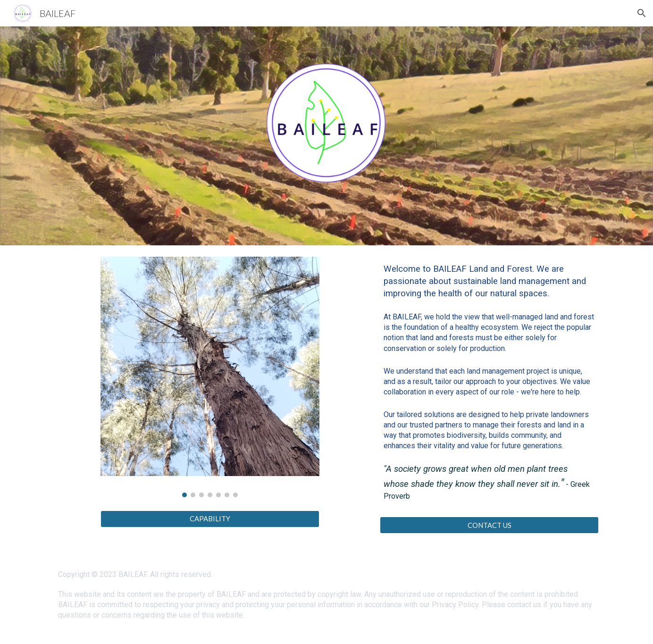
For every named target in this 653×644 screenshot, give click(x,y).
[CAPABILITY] (210, 519)
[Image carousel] (210, 377)
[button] (642, 13)
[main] (489, 387)
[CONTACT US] (489, 525)
